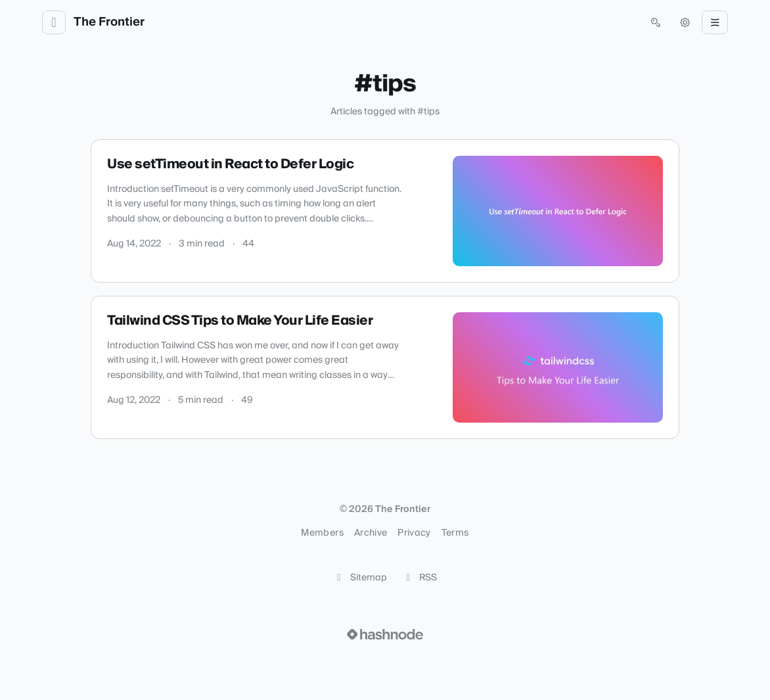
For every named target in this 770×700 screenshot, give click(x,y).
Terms (455, 533)
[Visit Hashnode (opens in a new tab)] (385, 634)
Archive (371, 533)
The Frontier (109, 22)
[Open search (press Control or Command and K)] (656, 22)
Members (322, 533)
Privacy (414, 533)
